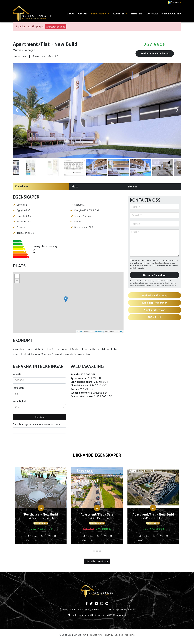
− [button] (17, 281)
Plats (75, 187)
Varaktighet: (20, 401)
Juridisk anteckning (93, 635)
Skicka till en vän (155, 310)
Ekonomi (133, 187)
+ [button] (17, 276)
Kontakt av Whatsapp (155, 295)
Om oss (83, 14)
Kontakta (152, 14)
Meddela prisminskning (155, 54)
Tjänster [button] (120, 14)
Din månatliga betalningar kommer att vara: (37, 424)
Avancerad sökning (56, 27)
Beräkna (39, 417)
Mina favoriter (171, 14)
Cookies (119, 635)
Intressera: (19, 388)
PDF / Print (155, 317)
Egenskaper (22, 186)
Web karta (130, 635)
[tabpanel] (41, 507)
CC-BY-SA (118, 332)
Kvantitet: (19, 374)
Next (177, 110)
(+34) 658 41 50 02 (73, 609)
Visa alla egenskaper (97, 561)
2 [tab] (97, 551)
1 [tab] (94, 551)
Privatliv (109, 635)
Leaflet (80, 332)
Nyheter (136, 14)
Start (71, 14)
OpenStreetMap (99, 332)
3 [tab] (100, 551)
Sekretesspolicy (161, 263)
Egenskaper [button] (100, 14)
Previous (17, 110)
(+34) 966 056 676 (95, 609)
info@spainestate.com (124, 609)
